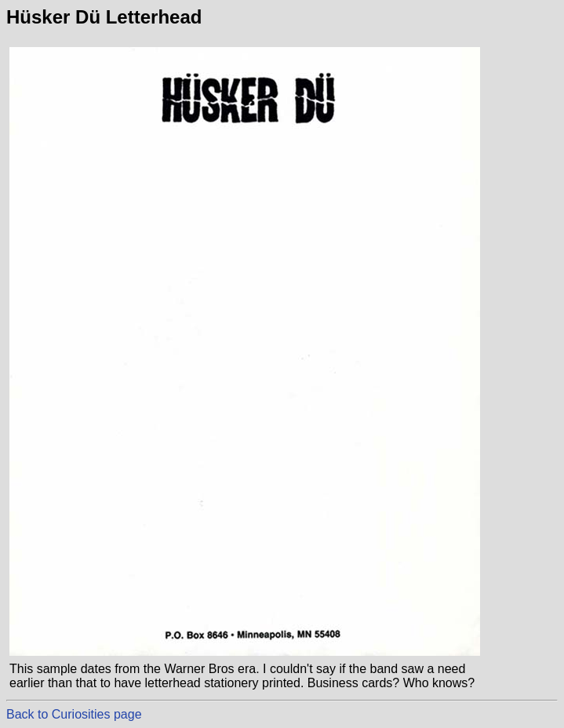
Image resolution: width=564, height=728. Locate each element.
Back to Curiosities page (74, 714)
